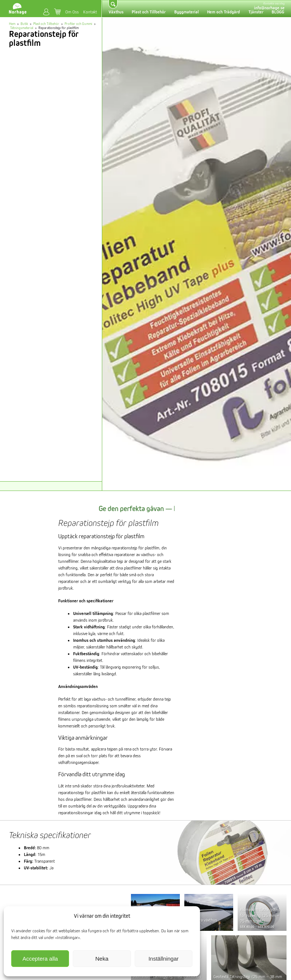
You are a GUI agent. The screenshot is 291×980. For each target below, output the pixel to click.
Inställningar (164, 959)
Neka (102, 959)
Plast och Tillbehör (149, 12)
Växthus (116, 12)
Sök (113, 4)
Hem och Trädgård (223, 12)
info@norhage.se (269, 8)
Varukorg (57, 12)
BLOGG (278, 12)
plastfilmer (151, 613)
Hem (12, 24)
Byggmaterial (187, 12)
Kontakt (90, 12)
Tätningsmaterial (22, 28)
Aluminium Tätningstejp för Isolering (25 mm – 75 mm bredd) (260, 915)
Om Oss (72, 12)
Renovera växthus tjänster (202, 923)
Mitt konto (46, 12)
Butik (24, 24)
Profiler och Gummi (78, 24)
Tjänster (256, 12)
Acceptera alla (40, 959)
